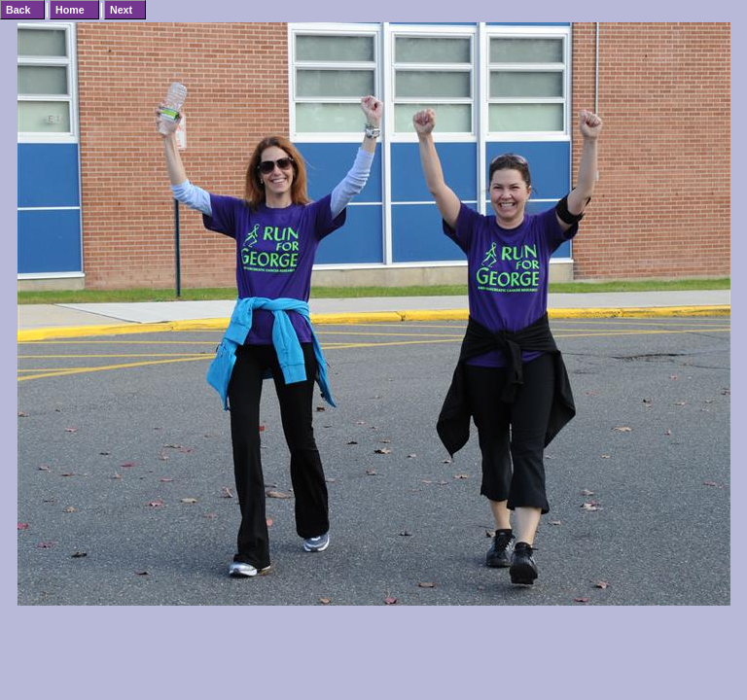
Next (121, 10)
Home (70, 10)
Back (18, 10)
